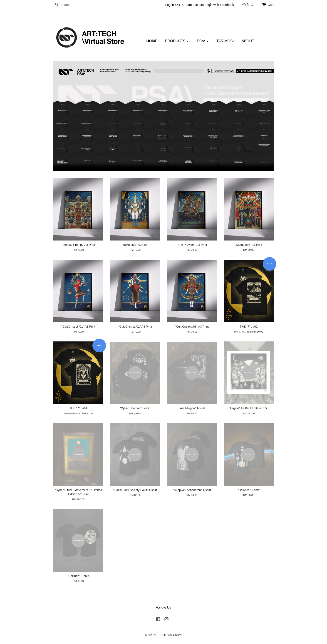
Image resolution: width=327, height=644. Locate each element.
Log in (170, 5)
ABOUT (248, 41)
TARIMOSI (225, 41)
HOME (152, 41)
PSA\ (203, 41)
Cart (271, 5)
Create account (193, 5)
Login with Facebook (219, 5)
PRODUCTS (177, 41)
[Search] (67, 5)
